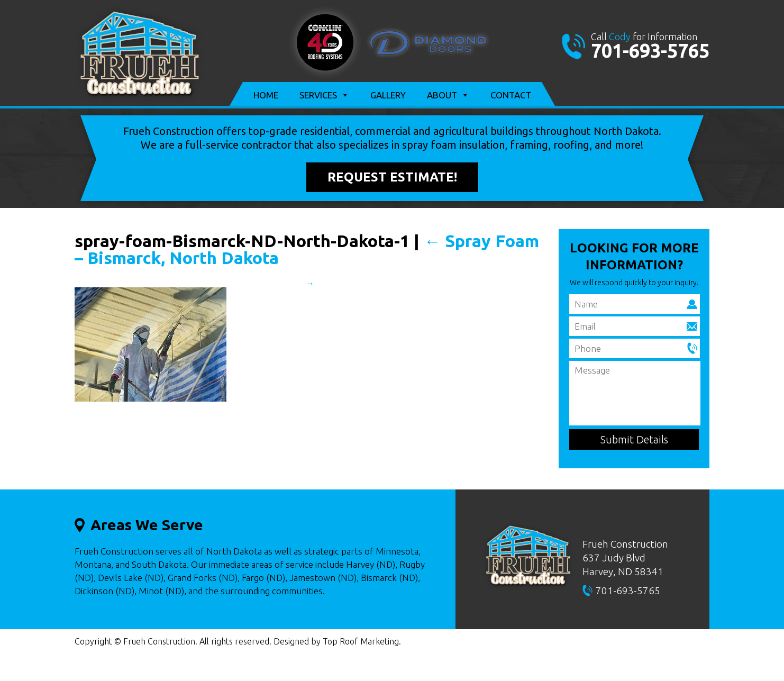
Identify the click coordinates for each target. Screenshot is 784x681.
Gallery (388, 95)
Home (266, 95)
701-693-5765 (650, 51)
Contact (511, 95)
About (448, 95)
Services (324, 95)
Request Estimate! (392, 177)
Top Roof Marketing (361, 641)
